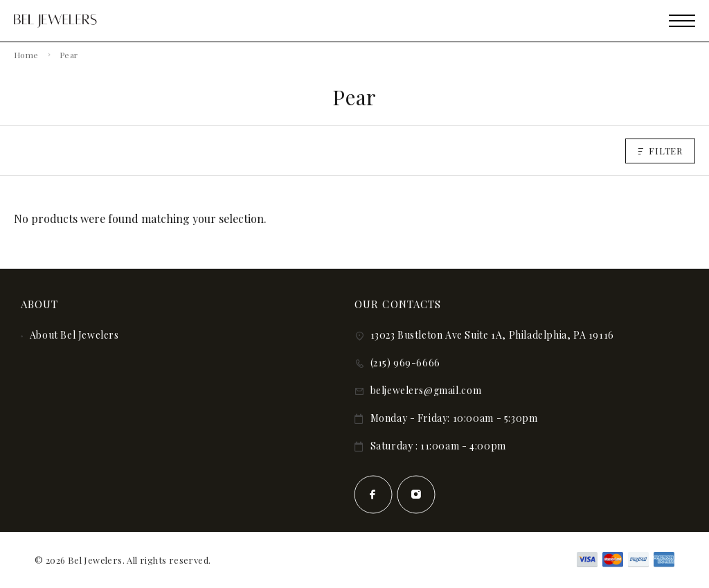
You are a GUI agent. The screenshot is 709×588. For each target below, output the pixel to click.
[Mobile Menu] (682, 21)
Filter (660, 151)
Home (26, 55)
